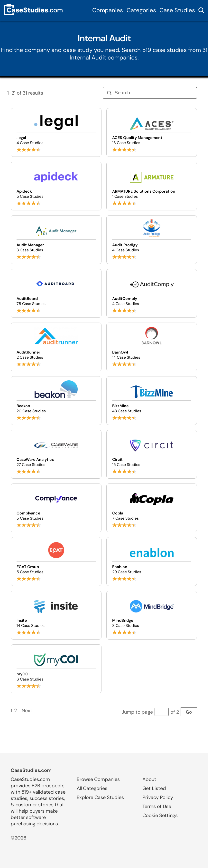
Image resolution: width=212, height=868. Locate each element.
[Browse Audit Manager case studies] (56, 240)
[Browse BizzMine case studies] (152, 401)
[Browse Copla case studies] (152, 508)
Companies (108, 10)
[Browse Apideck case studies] (56, 186)
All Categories (92, 788)
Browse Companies (98, 779)
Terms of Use (157, 806)
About (149, 779)
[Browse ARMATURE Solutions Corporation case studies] (152, 186)
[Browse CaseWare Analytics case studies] (56, 454)
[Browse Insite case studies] (56, 615)
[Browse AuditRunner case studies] (56, 347)
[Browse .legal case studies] (56, 132)
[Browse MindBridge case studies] (152, 615)
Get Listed (154, 788)
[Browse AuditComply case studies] (152, 293)
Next (27, 710)
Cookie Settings (160, 815)
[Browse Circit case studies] (152, 454)
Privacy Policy (158, 797)
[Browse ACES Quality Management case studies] (152, 132)
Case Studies (177, 10)
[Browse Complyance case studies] (56, 508)
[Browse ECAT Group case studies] (56, 562)
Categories (141, 10)
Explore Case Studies (100, 797)
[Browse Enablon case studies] (152, 562)
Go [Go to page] (189, 712)
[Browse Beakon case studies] (56, 401)
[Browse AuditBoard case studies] (56, 293)
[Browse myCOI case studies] (56, 669)
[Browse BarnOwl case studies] (152, 347)
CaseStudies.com (31, 770)
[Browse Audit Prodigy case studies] (152, 240)
